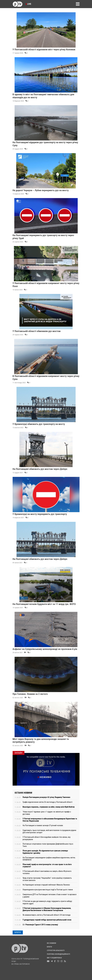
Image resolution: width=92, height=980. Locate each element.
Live (28, 4)
